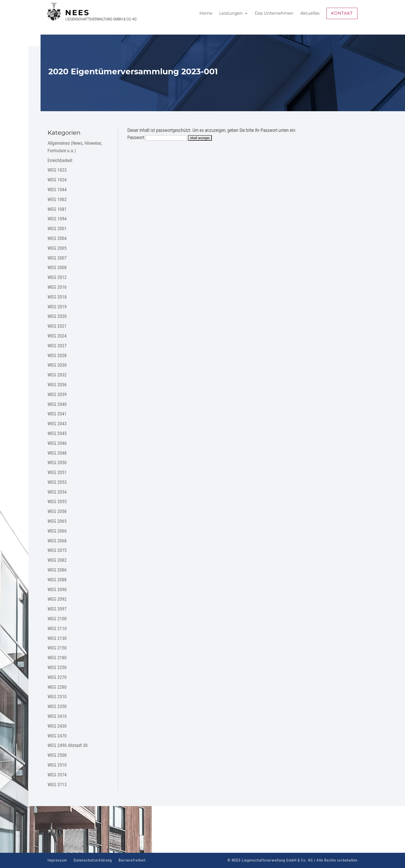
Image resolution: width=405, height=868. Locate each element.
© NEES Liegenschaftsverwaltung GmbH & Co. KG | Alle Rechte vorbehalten (292, 860)
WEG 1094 (57, 219)
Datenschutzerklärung (93, 860)
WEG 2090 (57, 589)
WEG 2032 (57, 375)
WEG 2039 (57, 394)
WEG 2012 (57, 277)
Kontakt (342, 13)
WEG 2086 (57, 570)
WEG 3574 (57, 775)
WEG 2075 (57, 550)
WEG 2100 (57, 619)
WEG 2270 (57, 677)
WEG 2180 (57, 658)
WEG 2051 (57, 472)
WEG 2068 (57, 541)
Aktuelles (310, 14)
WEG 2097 (57, 609)
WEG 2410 (57, 716)
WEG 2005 (57, 248)
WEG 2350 (57, 706)
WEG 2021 (57, 326)
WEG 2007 (57, 258)
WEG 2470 (57, 736)
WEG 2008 (57, 267)
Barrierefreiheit (132, 860)
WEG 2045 (57, 433)
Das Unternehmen (274, 14)
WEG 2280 (57, 687)
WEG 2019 (57, 307)
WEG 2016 (57, 287)
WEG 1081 (57, 209)
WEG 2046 (57, 443)
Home (206, 14)
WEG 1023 (57, 170)
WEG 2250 (57, 667)
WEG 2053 (57, 482)
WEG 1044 (57, 190)
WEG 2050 (57, 463)
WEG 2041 (57, 414)
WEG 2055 (57, 501)
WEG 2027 (57, 346)
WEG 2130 (57, 638)
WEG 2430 (57, 726)
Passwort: (157, 137)
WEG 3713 (57, 785)
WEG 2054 (57, 492)
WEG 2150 (57, 648)
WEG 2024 (57, 336)
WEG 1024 (57, 180)
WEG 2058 (57, 511)
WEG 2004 (57, 238)
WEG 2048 (57, 453)
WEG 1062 (57, 199)
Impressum (57, 860)
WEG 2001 (57, 228)
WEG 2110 (57, 628)
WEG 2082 (57, 560)
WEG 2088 (57, 580)
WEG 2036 (57, 385)
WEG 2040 (57, 404)
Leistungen (231, 14)
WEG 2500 (57, 755)
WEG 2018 (57, 297)
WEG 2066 (57, 531)
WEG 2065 (57, 521)
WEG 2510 (57, 765)
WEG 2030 (57, 365)
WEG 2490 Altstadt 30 (68, 745)
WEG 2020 (57, 316)
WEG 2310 (57, 697)
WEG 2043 (57, 424)
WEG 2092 (57, 599)
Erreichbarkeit (60, 160)
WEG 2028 (57, 355)
